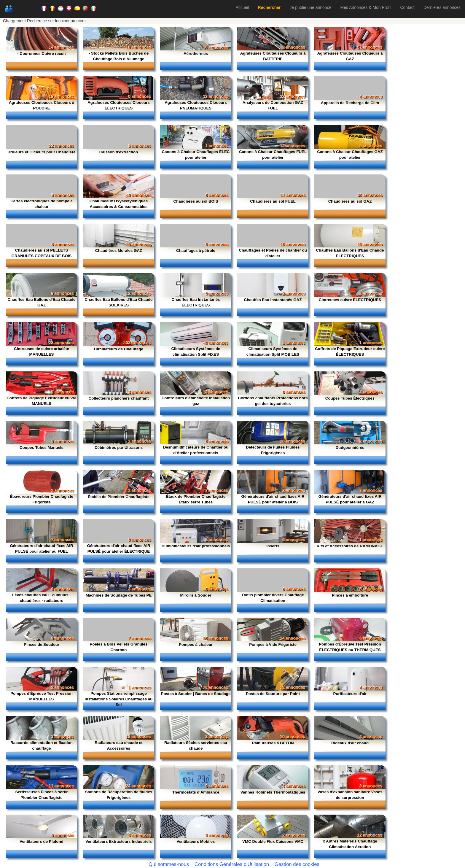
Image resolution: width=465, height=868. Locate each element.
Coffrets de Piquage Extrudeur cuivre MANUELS (42, 401)
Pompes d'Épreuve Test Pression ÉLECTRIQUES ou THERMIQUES (350, 647)
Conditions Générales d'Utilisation (232, 864)
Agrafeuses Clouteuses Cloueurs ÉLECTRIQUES (119, 105)
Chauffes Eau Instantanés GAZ (273, 300)
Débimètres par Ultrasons (119, 447)
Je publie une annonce (311, 7)
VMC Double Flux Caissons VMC (273, 841)
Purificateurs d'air (350, 694)
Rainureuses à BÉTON (273, 743)
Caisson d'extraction (119, 152)
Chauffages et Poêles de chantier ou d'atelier (273, 253)
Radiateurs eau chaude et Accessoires (118, 745)
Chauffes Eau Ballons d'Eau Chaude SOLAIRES (118, 302)
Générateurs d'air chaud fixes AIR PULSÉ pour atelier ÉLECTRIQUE (118, 549)
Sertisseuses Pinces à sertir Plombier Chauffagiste (41, 795)
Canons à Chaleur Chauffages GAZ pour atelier (350, 155)
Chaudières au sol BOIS (196, 201)
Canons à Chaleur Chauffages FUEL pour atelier (273, 155)
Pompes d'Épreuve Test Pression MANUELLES (42, 696)
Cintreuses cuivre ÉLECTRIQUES (350, 300)
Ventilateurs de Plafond (41, 841)
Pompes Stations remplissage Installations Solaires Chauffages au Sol (119, 699)
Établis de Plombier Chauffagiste (119, 497)
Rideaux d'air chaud (350, 743)
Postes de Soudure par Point (273, 694)
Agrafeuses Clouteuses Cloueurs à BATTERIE (273, 56)
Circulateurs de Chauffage (119, 349)
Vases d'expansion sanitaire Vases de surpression (350, 795)
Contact (407, 7)
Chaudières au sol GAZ (350, 201)
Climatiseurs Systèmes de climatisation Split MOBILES (273, 352)
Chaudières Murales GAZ (119, 251)
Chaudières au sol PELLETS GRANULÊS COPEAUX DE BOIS (42, 253)
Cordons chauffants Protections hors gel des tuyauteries (273, 401)
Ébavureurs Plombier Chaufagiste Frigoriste (42, 499)
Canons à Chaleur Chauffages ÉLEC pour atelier (196, 155)
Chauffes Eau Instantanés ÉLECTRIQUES (196, 302)
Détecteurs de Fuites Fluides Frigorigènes (273, 450)
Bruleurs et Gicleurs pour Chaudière (42, 152)
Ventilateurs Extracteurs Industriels (119, 841)
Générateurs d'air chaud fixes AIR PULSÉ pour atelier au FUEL (41, 549)
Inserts (273, 546)
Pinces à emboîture (350, 595)
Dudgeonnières (350, 447)
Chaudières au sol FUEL (273, 201)
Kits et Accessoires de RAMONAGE (350, 546)
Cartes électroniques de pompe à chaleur (42, 204)
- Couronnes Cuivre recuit (42, 54)
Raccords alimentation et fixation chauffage (42, 745)
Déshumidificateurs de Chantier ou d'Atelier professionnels (196, 450)
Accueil (242, 7)
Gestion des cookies (297, 864)
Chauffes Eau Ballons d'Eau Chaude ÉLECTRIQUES (350, 253)
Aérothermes (196, 54)
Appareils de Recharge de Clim (350, 103)
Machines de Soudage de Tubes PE (119, 595)
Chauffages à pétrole (196, 251)
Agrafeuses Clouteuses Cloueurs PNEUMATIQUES (196, 105)
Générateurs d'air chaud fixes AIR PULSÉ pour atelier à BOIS (273, 499)
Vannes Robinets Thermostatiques (273, 792)
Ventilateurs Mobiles (196, 841)
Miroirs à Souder (196, 595)
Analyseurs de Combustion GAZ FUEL (273, 105)
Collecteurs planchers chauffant (119, 398)
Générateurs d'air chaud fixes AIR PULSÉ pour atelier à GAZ (350, 499)
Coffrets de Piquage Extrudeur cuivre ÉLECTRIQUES (350, 352)
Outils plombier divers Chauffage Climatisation (273, 598)
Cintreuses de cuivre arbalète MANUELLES (42, 352)
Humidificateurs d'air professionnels (196, 546)
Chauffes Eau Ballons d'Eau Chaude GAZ (41, 302)
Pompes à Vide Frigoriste (273, 644)
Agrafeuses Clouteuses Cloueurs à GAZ (350, 56)
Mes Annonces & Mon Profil (366, 7)
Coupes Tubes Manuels (42, 447)
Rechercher (269, 7)
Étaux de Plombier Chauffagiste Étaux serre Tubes (196, 499)
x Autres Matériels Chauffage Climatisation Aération (350, 844)
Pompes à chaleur (196, 644)
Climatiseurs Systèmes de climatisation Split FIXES (196, 352)
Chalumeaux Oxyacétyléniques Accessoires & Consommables (119, 204)
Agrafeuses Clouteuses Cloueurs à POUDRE (42, 105)
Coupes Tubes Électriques (350, 398)
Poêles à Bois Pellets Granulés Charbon (119, 647)
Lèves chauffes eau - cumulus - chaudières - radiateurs (42, 598)
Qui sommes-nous (169, 864)
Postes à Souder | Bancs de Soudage (196, 694)
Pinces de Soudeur (42, 644)
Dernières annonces (442, 7)
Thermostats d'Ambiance (196, 792)
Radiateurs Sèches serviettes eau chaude (196, 745)
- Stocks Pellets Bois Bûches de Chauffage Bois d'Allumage (119, 56)
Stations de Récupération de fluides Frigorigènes (119, 795)
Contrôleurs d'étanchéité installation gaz (196, 401)
